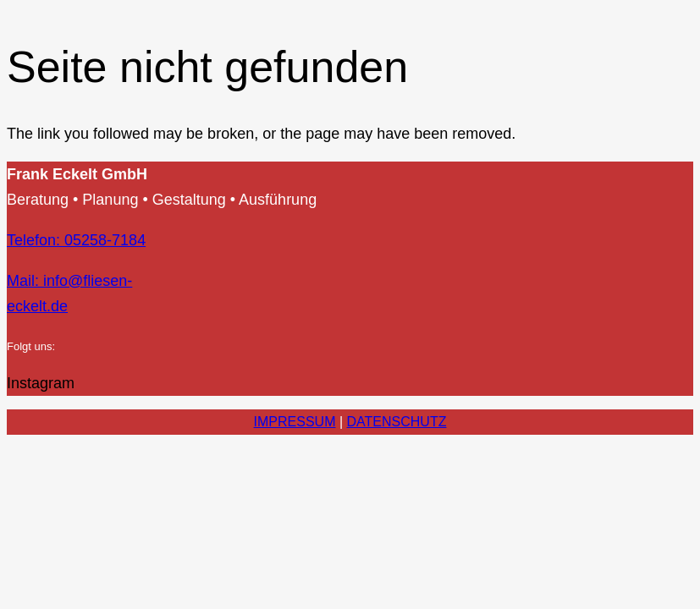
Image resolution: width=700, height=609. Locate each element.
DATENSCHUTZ (397, 422)
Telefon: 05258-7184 (76, 240)
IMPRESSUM (295, 422)
